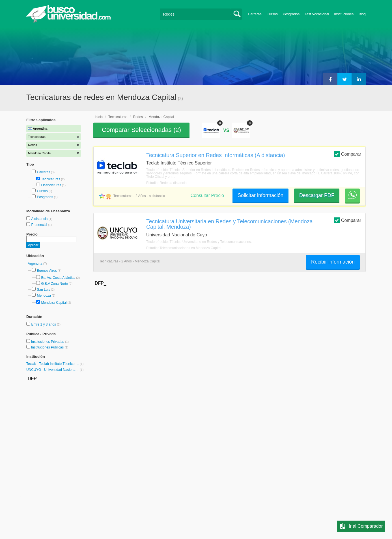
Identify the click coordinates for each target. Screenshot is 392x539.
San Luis (43, 290)
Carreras (255, 14)
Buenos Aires (47, 271)
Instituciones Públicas (50, 347)
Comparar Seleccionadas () (141, 130)
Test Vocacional (317, 14)
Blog (362, 14)
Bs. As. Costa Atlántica (58, 278)
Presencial (39, 225)
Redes (138, 117)
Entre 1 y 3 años (44, 324)
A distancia (40, 219)
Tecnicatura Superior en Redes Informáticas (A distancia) (216, 155)
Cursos (272, 14)
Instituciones (344, 14)
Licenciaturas (51, 185)
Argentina (35, 264)
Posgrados (291, 14)
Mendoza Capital (54, 303)
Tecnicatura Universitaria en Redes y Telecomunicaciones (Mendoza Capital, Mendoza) (229, 224)
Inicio (99, 117)
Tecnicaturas (50, 179)
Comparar (348, 154)
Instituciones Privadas (50, 342)
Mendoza (44, 296)
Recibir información (333, 262)
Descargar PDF (317, 195)
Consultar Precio (207, 195)
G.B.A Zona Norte (54, 284)
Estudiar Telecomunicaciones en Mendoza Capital (184, 248)
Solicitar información (260, 195)
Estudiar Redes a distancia (166, 183)
